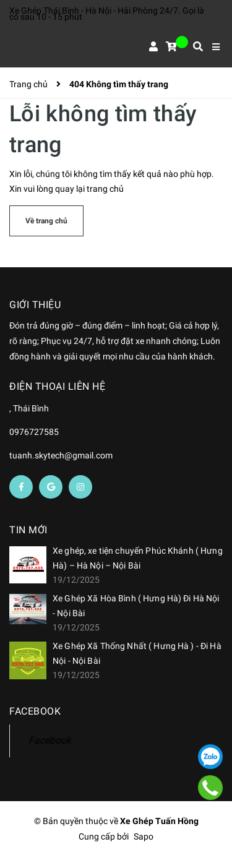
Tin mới (28, 530)
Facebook (50, 740)
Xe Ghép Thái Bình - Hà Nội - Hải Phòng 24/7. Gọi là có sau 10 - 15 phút (107, 14)
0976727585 (34, 432)
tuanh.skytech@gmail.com (61, 455)
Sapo (144, 836)
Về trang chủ (46, 221)
